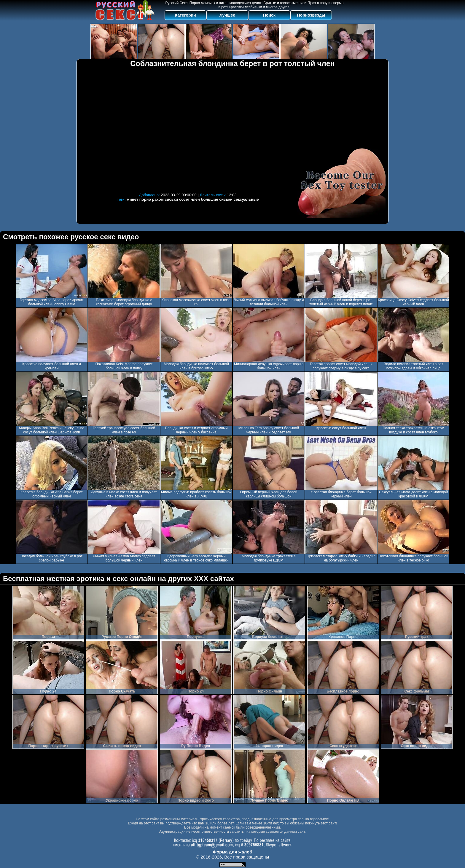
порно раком (152, 199)
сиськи (171, 199)
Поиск (269, 15)
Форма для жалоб (232, 852)
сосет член (189, 199)
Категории (185, 15)
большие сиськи (217, 199)
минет (132, 199)
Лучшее (227, 15)
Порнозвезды (311, 15)
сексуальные (246, 199)
